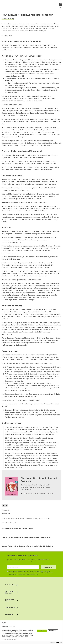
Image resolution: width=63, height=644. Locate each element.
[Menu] (61, 4)
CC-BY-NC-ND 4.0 (43, 518)
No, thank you (53, 631)
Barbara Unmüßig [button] (8, 19)
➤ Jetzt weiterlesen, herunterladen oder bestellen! (38, 494)
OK (42, 631)
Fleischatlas (6, 513)
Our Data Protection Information (9, 639)
